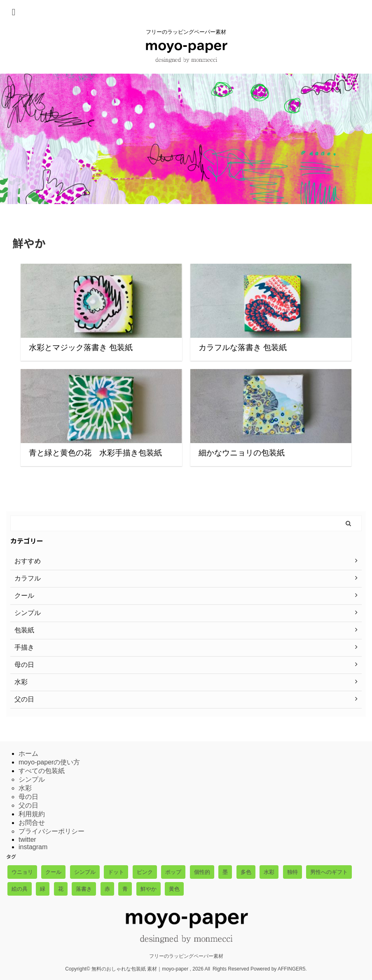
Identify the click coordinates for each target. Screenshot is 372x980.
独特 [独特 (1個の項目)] (292, 872)
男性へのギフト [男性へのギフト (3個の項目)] (329, 872)
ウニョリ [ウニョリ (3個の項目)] (22, 872)
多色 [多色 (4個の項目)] (246, 872)
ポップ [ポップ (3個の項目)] (173, 872)
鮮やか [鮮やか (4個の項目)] (149, 889)
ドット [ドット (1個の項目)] (116, 872)
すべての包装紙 (42, 771)
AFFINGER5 (291, 969)
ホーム (28, 754)
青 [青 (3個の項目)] (125, 889)
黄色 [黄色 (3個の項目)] (174, 889)
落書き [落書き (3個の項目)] (84, 889)
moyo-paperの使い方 (49, 762)
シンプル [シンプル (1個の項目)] (85, 872)
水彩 (25, 788)
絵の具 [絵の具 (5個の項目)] (20, 889)
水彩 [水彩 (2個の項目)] (269, 872)
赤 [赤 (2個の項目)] (107, 889)
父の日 (28, 805)
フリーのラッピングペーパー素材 (186, 956)
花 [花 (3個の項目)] (61, 889)
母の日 (28, 797)
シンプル (32, 779)
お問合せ (32, 823)
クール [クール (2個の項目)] (53, 872)
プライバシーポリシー (51, 831)
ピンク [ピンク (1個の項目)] (145, 872)
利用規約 (32, 814)
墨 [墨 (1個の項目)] (225, 872)
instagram (33, 847)
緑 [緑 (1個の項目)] (43, 889)
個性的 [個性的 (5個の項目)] (202, 872)
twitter (27, 840)
